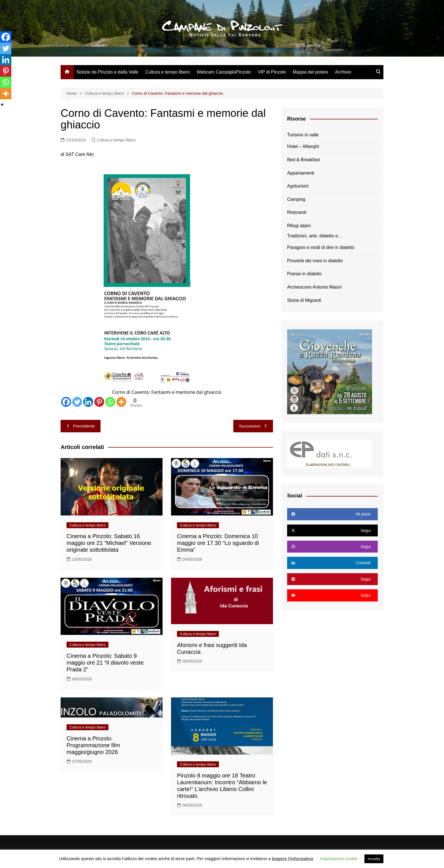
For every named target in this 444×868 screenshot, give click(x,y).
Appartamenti (301, 173)
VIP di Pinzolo (272, 72)
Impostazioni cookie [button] (339, 859)
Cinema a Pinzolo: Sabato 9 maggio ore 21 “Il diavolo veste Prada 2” (105, 663)
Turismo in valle (303, 135)
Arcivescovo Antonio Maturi (314, 287)
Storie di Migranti (304, 300)
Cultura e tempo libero (167, 72)
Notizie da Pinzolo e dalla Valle (107, 72)
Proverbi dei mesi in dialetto (315, 261)
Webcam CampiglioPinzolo (224, 72)
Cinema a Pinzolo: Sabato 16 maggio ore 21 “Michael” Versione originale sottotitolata (109, 543)
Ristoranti (297, 212)
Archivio (343, 72)
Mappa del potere (310, 72)
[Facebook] (66, 402)
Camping (296, 199)
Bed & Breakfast (304, 160)
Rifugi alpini (299, 226)
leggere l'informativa (293, 859)
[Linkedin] (88, 402)
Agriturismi (298, 186)
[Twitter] (77, 402)
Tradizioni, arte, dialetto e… (315, 236)
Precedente (81, 426)
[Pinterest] (99, 402)
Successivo (253, 426)
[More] (121, 402)
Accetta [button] (374, 859)
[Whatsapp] (110, 402)
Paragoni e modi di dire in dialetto (321, 247)
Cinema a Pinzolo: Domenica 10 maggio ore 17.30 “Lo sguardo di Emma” (218, 543)
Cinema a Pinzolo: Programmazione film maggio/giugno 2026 (93, 745)
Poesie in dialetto (304, 274)
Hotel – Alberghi (303, 146)
